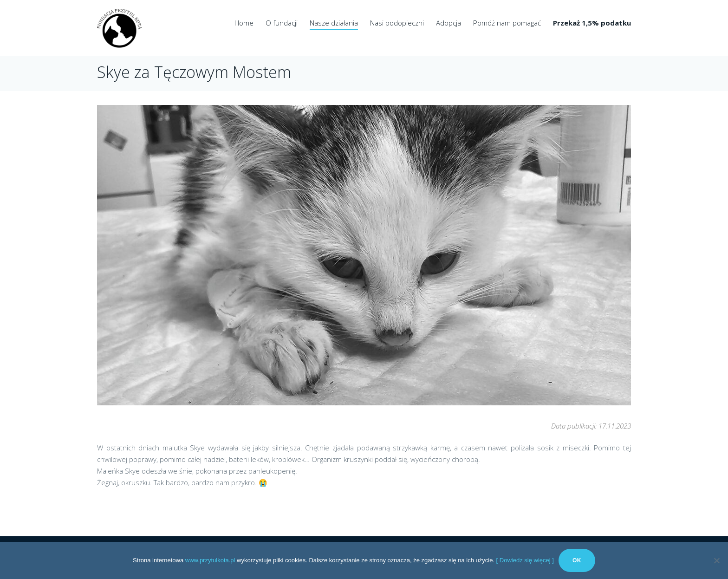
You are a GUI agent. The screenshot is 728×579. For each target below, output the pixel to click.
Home (244, 23)
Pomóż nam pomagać (507, 23)
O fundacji (282, 23)
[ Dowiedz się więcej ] (525, 560)
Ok (577, 560)
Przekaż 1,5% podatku (592, 23)
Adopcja (448, 23)
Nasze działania (334, 23)
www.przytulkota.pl (210, 560)
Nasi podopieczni (397, 23)
